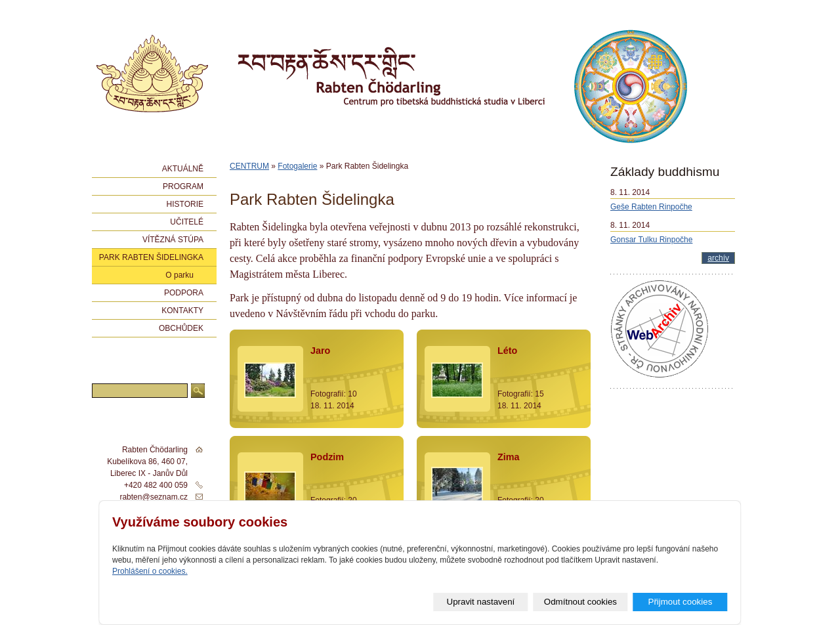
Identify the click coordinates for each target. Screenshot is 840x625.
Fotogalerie (297, 166)
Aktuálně (183, 169)
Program (183, 186)
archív (718, 258)
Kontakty (182, 311)
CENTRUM (249, 166)
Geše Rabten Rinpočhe (651, 207)
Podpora (184, 293)
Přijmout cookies (681, 602)
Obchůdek (181, 328)
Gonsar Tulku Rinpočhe (651, 240)
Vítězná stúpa (173, 240)
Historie (185, 204)
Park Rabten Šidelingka (151, 257)
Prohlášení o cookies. (150, 571)
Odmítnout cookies (580, 602)
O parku (179, 275)
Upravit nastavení (481, 602)
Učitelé (187, 222)
